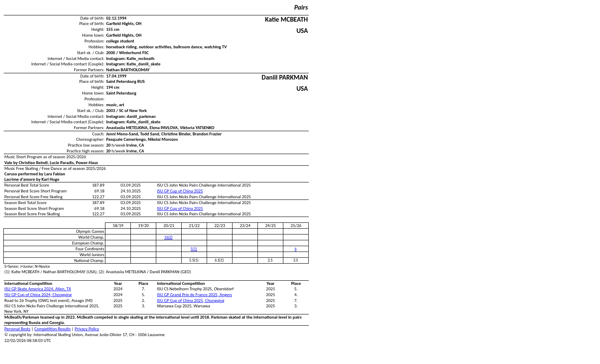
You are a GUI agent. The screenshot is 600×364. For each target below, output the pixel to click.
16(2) (168, 237)
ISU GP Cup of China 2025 (180, 191)
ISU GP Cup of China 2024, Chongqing (38, 295)
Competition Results (53, 329)
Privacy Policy (87, 329)
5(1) (194, 249)
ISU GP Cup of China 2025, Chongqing (191, 300)
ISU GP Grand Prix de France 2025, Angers (195, 295)
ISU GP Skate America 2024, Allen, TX (38, 289)
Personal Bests (17, 329)
